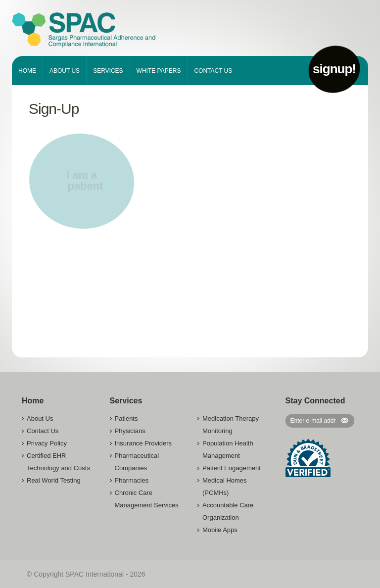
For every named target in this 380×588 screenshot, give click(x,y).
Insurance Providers (143, 443)
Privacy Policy (47, 443)
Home (27, 71)
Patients (126, 418)
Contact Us (213, 71)
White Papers (159, 71)
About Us (65, 71)
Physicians (130, 431)
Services (108, 71)
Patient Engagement (232, 468)
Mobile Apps (220, 530)
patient (85, 186)
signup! (334, 69)
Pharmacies (132, 480)
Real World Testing (54, 480)
